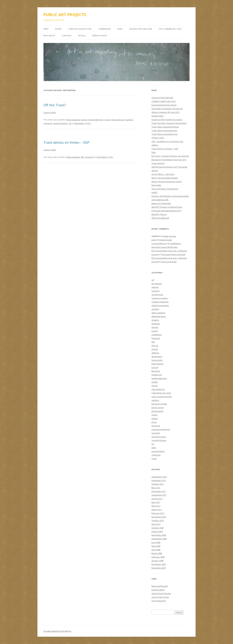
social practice (158, 451)
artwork (155, 287)
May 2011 (156, 502)
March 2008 (157, 553)
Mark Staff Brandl (160, 586)
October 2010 (158, 521)
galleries (155, 353)
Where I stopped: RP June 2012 (165, 112)
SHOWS (58, 29)
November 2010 (159, 517)
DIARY (120, 29)
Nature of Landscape (161, 203)
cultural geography (160, 305)
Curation (67, 36)
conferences (157, 295)
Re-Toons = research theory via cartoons (170, 156)
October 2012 (158, 484)
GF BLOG (82, 36)
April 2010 (156, 524)
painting (129, 120)
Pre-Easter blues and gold (173, 254)
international (157, 364)
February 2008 (158, 557)
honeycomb (157, 360)
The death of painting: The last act (167, 109)
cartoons (156, 291)
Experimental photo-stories (164, 105)
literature (156, 371)
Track (154, 459)
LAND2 (154, 192)
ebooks (155, 327)
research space (159, 437)
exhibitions (157, 335)
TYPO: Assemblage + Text (170, 29)
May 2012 (156, 488)
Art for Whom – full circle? (163, 174)
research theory (60, 123)
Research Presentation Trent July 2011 (169, 160)
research (48, 123)
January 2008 (157, 561)
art (153, 280)
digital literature (159, 316)
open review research (162, 397)
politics (155, 418)
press (154, 422)
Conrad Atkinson (159, 243)
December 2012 (159, 480)
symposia (156, 455)
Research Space (100, 36)
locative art (157, 375)
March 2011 (157, 510)
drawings (156, 324)
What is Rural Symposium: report (167, 182)
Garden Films (158, 116)
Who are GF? (49, 36)
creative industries (160, 302)
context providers (160, 298)
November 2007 (159, 568)
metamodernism (96, 120)
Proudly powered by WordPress (57, 631)
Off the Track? (55, 105)
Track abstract (158, 163)
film (82, 157)
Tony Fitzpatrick (159, 601)
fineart (155, 349)
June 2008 (156, 542)
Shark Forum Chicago (161, 593)
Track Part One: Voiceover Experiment (169, 123)
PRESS (46, 29)
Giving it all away (169, 262)
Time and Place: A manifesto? (165, 189)
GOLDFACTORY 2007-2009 (141, 29)
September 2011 (159, 495)
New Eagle (156, 185)
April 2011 (156, 506)
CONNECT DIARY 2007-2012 (164, 101)
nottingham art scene (161, 393)
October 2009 (158, 528)
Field (154, 152)
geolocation (157, 356)
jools (154, 240)
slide (154, 448)
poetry (155, 415)
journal (84, 120)
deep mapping (73, 120)
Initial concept (170, 236)
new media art (118, 120)
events (155, 331)
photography (157, 411)
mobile (155, 382)
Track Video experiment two (164, 130)
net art (107, 120)
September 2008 (159, 539)
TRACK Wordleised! (160, 218)
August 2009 (157, 531)
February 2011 (158, 513)
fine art (155, 346)
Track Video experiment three (165, 127)
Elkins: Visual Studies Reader (165, 178)
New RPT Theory (159, 214)
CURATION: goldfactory (80, 29)
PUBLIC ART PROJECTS (65, 15)
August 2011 (157, 499)
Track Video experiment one (164, 134)
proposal (156, 426)
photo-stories (158, 408)
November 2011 (159, 491)
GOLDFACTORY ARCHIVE (162, 98)
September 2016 (159, 477)
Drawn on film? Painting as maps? (167, 120)
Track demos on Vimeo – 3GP (66, 142)
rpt (70, 123)
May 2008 (156, 546)
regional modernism (161, 429)
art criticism (157, 284)
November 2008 (159, 535)
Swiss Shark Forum (160, 597)
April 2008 (156, 550)
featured (156, 338)
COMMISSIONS (104, 29)
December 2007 (159, 564)
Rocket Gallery (158, 590)
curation (155, 309)
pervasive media (159, 404)
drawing (155, 320)
